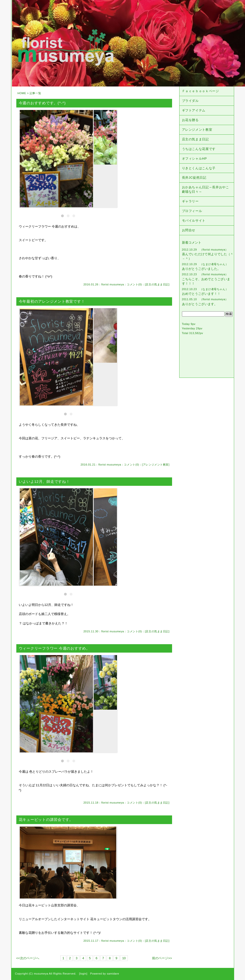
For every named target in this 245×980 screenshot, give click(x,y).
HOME (22, 93)
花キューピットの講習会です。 (46, 820)
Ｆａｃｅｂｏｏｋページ (200, 91)
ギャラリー (190, 201)
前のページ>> (162, 958)
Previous (20, 157)
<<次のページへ (28, 958)
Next (116, 157)
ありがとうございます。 (200, 304)
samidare (113, 974)
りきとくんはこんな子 (199, 168)
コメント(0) (134, 284)
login (83, 974)
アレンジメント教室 (156, 465)
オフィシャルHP (194, 159)
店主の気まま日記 (157, 284)
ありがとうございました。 (201, 269)
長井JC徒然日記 (194, 178)
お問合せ (189, 230)
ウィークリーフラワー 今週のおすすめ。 (54, 648)
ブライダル (190, 101)
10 (124, 958)
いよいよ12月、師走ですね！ (44, 481)
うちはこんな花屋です (199, 149)
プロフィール (192, 211)
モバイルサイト (194, 221)
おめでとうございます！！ (201, 294)
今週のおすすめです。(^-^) (42, 103)
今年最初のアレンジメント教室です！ (52, 301)
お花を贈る (190, 120)
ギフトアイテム (194, 110)
